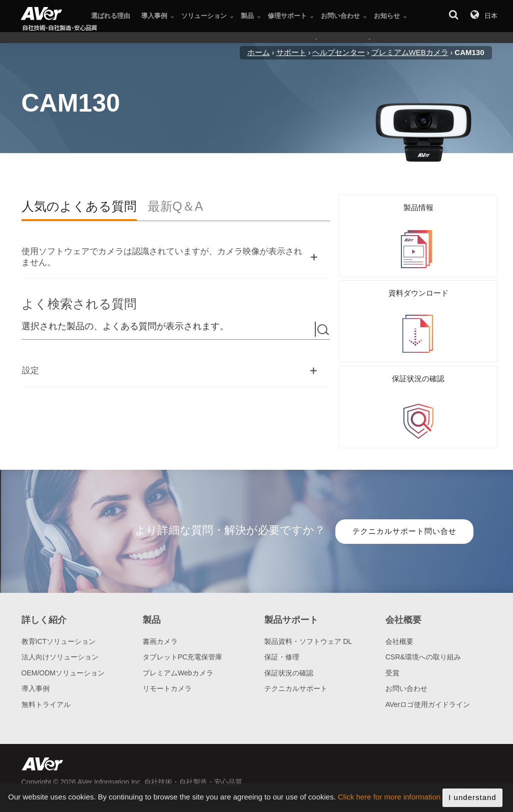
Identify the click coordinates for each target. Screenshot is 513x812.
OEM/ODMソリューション (63, 673)
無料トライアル (46, 704)
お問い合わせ (406, 688)
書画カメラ (160, 641)
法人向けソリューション (60, 657)
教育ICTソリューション (59, 641)
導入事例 (36, 688)
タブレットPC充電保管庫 (182, 657)
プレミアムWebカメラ (178, 673)
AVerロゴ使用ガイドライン (428, 704)
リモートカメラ (167, 688)
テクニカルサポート (296, 688)
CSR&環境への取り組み (423, 657)
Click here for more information (389, 805)
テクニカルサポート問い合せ (404, 531)
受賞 (392, 673)
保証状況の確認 (289, 673)
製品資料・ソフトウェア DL (308, 641)
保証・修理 (282, 657)
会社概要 (399, 641)
